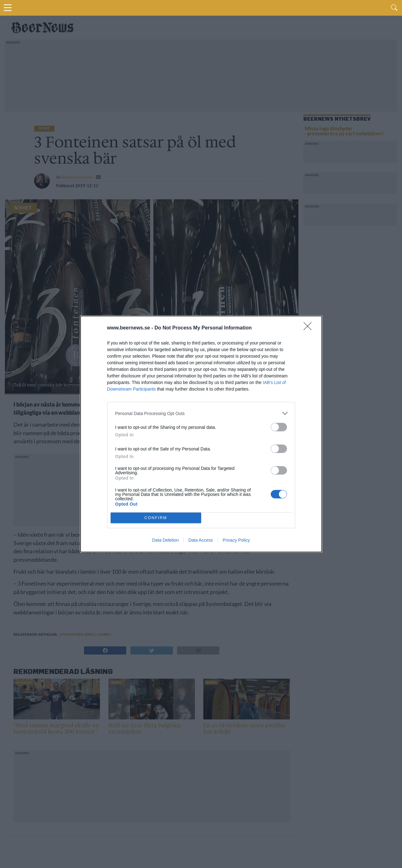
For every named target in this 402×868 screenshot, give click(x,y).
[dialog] (201, 434)
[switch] (279, 427)
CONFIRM (156, 518)
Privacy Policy (236, 540)
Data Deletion (166, 540)
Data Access (201, 540)
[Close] (310, 328)
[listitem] (201, 413)
